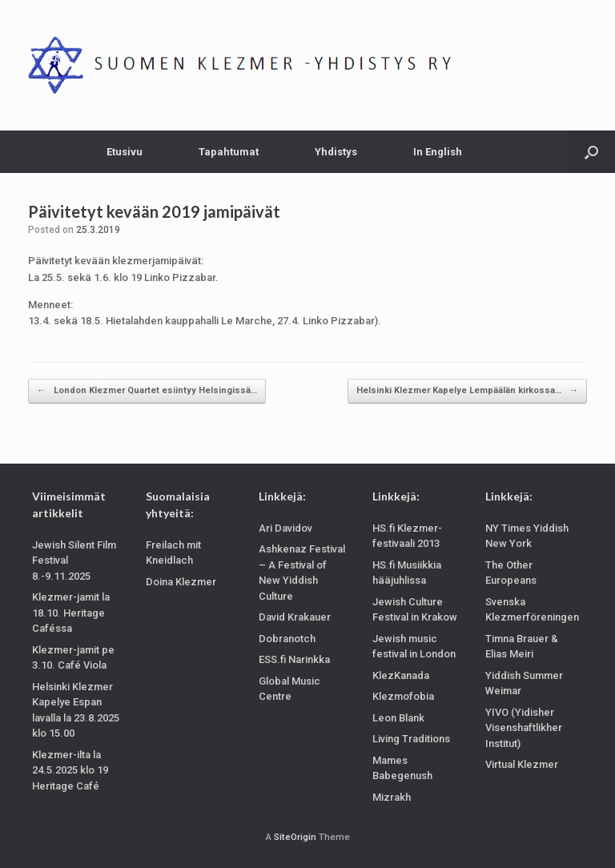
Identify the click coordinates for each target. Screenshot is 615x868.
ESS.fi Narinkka (294, 659)
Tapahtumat (229, 152)
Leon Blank (398, 718)
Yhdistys (336, 152)
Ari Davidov (285, 528)
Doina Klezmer (181, 582)
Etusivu (125, 152)
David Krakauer (295, 617)
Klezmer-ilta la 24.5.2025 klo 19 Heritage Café (70, 770)
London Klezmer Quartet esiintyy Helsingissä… (147, 391)
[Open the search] (591, 152)
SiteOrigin (295, 837)
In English (438, 152)
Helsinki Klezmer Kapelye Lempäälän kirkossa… (467, 391)
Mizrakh (392, 797)
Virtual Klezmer (522, 764)
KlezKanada (401, 675)
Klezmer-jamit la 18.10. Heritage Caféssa (71, 613)
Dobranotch (287, 639)
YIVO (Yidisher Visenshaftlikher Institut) (524, 728)
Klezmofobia (403, 696)
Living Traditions (411, 739)
